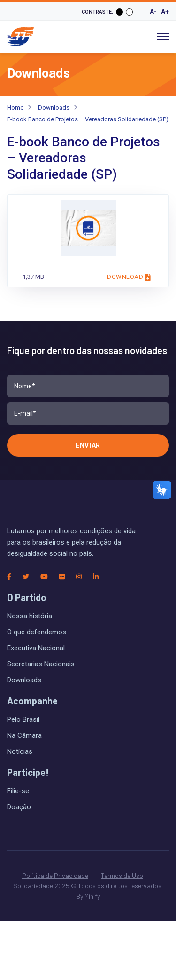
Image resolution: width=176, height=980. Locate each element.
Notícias (20, 751)
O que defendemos (37, 632)
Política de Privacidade (55, 875)
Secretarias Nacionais (41, 664)
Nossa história (30, 616)
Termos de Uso (122, 875)
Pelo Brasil (23, 719)
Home (15, 107)
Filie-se (18, 791)
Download (129, 277)
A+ (165, 12)
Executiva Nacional (36, 648)
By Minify (88, 896)
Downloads (54, 107)
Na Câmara (24, 735)
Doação (19, 807)
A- (153, 12)
